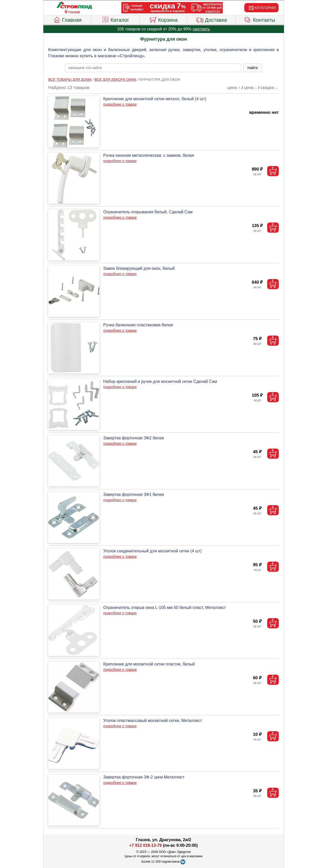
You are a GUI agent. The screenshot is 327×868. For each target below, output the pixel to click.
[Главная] (74, 6)
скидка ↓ (269, 88)
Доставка (211, 19)
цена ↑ (234, 88)
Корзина (163, 19)
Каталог (115, 19)
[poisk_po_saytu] (153, 68)
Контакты (260, 19)
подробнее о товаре (120, 104)
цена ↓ (251, 88)
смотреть (201, 29)
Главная (67, 19)
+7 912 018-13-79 (146, 845)
